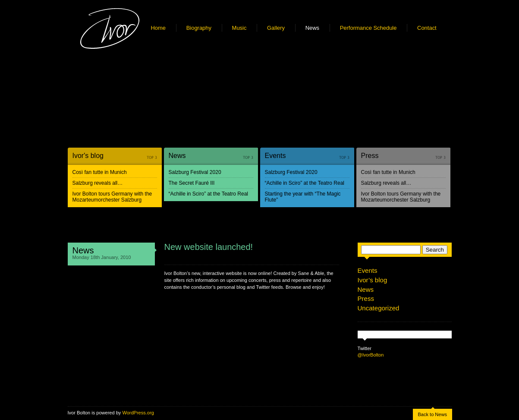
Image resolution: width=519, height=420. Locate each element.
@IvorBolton (371, 355)
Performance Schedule (368, 28)
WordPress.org (138, 413)
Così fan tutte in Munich (100, 172)
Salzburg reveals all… (98, 183)
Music (239, 28)
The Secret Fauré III (192, 183)
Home (159, 28)
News (312, 28)
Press (370, 156)
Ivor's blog (88, 156)
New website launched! (209, 247)
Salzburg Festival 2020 (195, 172)
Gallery (276, 28)
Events (275, 156)
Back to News (432, 414)
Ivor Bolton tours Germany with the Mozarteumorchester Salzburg (112, 197)
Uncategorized (379, 308)
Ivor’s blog (373, 280)
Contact (427, 28)
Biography (199, 28)
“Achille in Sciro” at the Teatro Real (209, 194)
